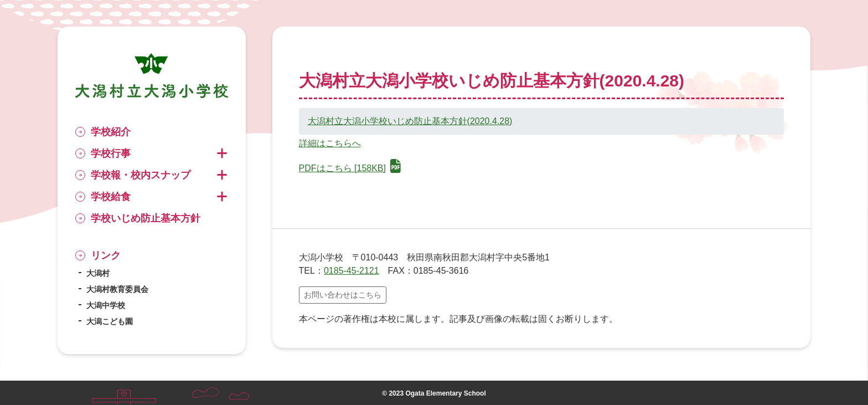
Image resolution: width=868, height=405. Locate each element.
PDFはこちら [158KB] (350, 168)
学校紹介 (111, 132)
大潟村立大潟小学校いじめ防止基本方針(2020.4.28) (410, 121)
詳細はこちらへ (330, 143)
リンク (106, 255)
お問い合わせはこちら (343, 295)
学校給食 (111, 197)
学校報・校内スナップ (141, 175)
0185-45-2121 (352, 271)
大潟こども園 (110, 321)
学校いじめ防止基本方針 (146, 218)
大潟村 (98, 273)
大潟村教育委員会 (117, 289)
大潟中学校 (106, 305)
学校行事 (111, 153)
